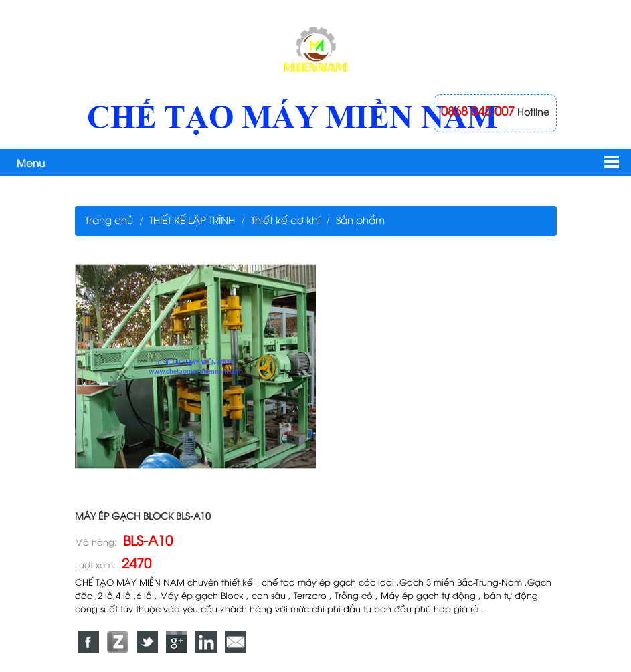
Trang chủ (109, 219)
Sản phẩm (360, 219)
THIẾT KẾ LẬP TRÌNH (192, 219)
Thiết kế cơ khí (285, 219)
